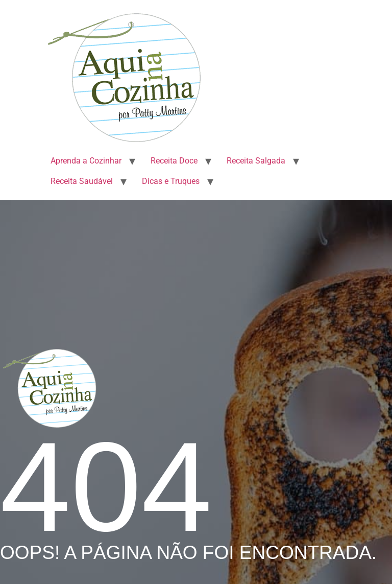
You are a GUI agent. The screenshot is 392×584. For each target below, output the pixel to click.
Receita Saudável (82, 181)
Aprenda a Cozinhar (86, 161)
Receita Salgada (256, 161)
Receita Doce (174, 161)
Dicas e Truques (171, 181)
